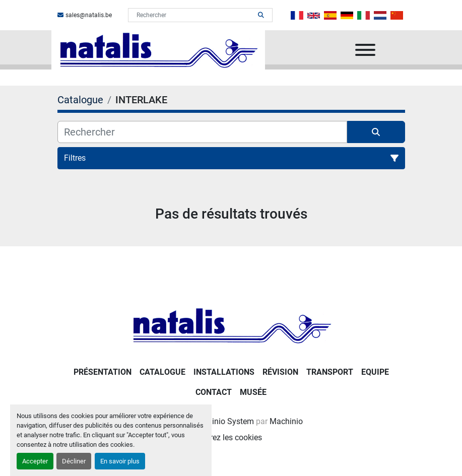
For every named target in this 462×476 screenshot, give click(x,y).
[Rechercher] (202, 132)
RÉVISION (280, 372)
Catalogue (162, 372)
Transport (330, 372)
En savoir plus (120, 461)
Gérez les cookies (231, 437)
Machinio (286, 421)
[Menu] (365, 50)
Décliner (74, 461)
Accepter (35, 461)
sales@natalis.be (89, 15)
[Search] (193, 15)
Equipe (375, 372)
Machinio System (223, 421)
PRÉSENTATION (103, 372)
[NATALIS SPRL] (231, 325)
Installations (224, 372)
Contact (214, 392)
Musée (253, 392)
